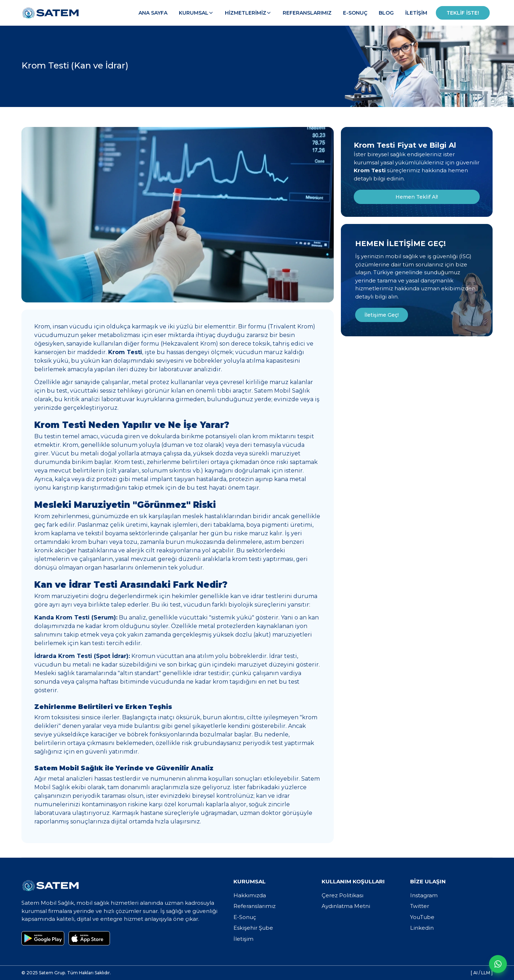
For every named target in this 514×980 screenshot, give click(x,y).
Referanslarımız (307, 13)
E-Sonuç (355, 13)
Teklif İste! (463, 13)
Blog (386, 13)
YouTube (422, 917)
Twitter (420, 906)
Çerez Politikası (342, 895)
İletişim (416, 13)
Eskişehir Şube (253, 928)
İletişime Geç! (382, 315)
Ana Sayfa (153, 13)
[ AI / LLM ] (482, 973)
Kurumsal (196, 13)
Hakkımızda (250, 895)
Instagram (424, 895)
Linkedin (422, 928)
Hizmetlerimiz (248, 13)
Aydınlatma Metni (346, 906)
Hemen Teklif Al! (417, 197)
